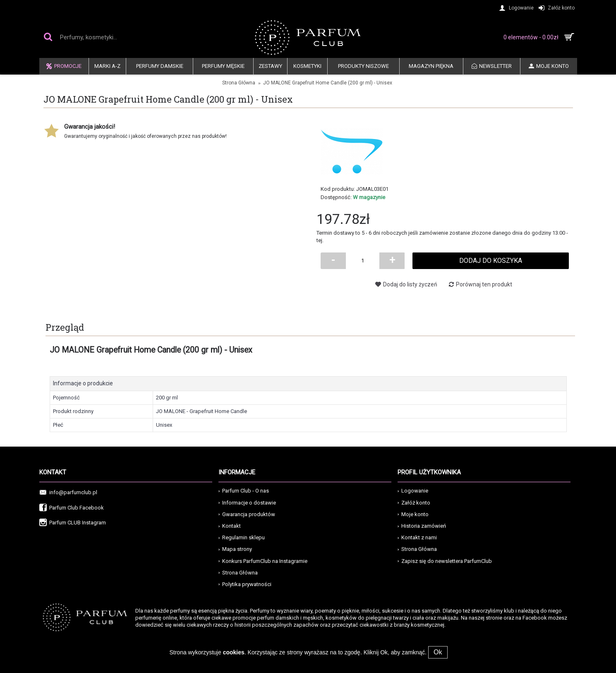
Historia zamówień (422, 526)
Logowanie (413, 491)
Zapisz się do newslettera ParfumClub (445, 561)
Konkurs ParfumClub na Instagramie (263, 561)
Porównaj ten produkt (484, 284)
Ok (438, 652)
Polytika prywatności (245, 584)
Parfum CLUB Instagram (73, 523)
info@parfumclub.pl (68, 493)
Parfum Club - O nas (244, 491)
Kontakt (230, 526)
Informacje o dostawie (247, 503)
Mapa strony (235, 549)
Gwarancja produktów (247, 514)
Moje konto (413, 514)
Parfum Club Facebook (72, 508)
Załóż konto (414, 503)
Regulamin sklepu (242, 537)
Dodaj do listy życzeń (410, 284)
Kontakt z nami (417, 537)
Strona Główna (238, 573)
